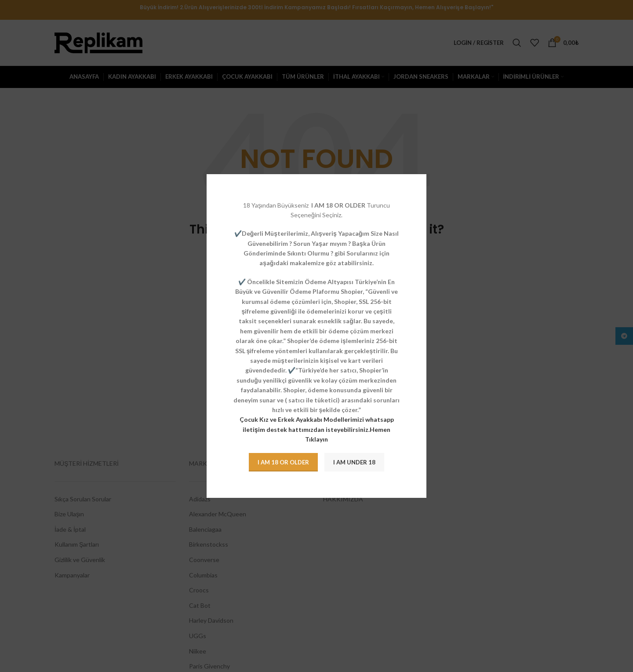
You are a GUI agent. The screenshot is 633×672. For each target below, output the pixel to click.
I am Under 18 (354, 462)
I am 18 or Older (283, 462)
